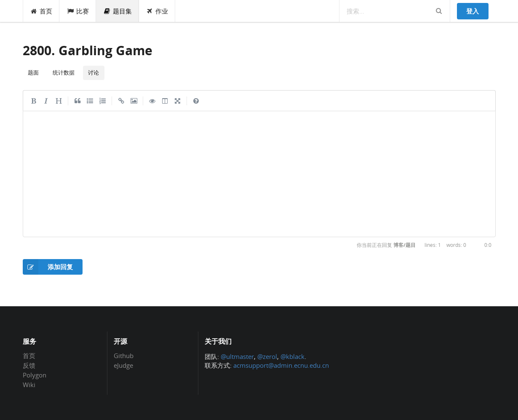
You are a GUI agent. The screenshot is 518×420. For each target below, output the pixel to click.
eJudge (123, 365)
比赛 (78, 11)
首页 (41, 11)
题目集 (117, 11)
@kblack (292, 356)
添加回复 (48, 267)
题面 (33, 72)
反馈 (29, 365)
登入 (473, 11)
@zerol (267, 356)
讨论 (93, 72)
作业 (157, 11)
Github (124, 356)
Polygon (35, 375)
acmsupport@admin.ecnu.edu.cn (281, 365)
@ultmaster (237, 356)
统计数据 (64, 72)
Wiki (29, 384)
